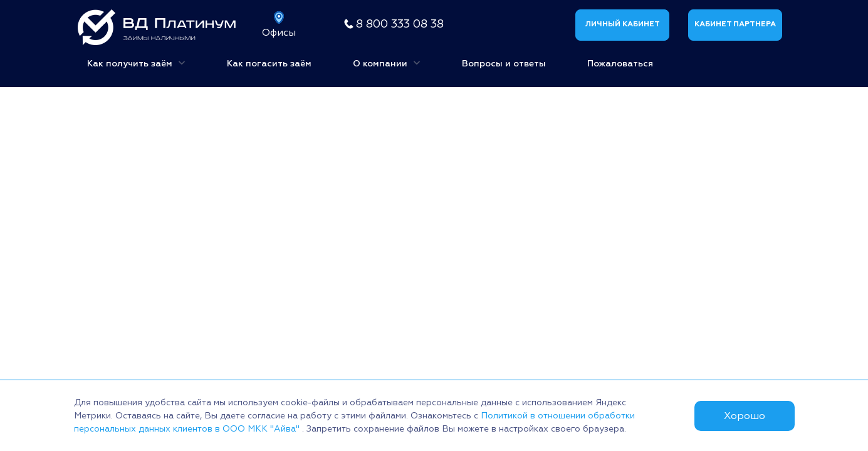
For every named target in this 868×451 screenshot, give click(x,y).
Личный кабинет (622, 24)
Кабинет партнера (735, 24)
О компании (387, 62)
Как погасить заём (269, 64)
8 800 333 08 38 (400, 24)
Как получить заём (136, 62)
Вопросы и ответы (504, 64)
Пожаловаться (620, 64)
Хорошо (745, 416)
